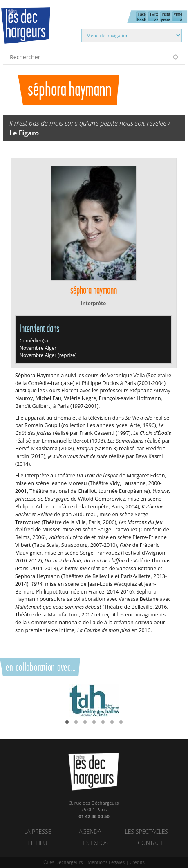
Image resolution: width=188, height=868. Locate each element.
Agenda (90, 831)
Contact (150, 843)
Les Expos (94, 843)
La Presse (38, 831)
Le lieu (37, 843)
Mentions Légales (106, 862)
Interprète (93, 303)
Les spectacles (147, 831)
